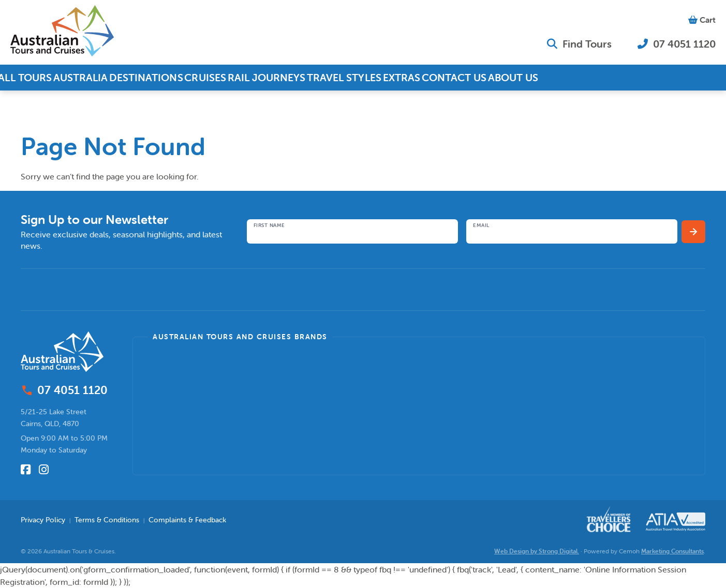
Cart (702, 20)
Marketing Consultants (672, 551)
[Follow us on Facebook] (26, 470)
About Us (555, 78)
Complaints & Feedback (187, 520)
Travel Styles (369, 78)
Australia (89, 78)
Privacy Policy (43, 520)
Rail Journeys (290, 78)
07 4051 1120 (677, 44)
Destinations (159, 78)
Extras (431, 78)
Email (481, 225)
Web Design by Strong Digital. (537, 551)
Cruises (223, 78)
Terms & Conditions (107, 520)
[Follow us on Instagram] (44, 470)
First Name (269, 225)
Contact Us (490, 78)
